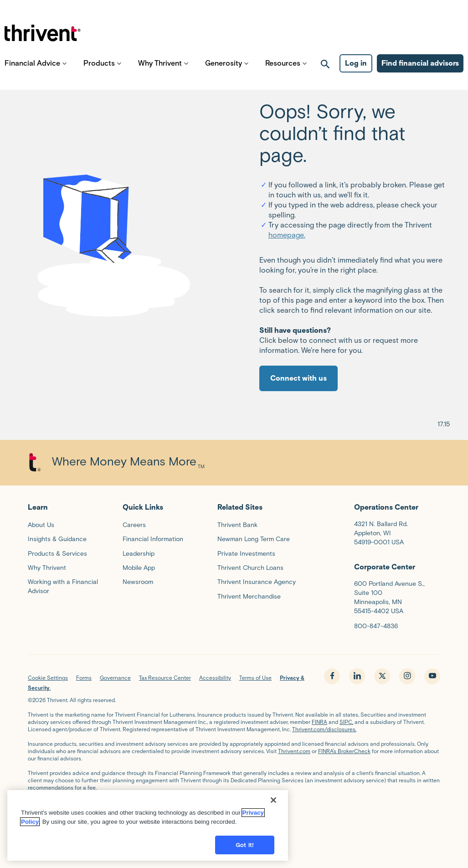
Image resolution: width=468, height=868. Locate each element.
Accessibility (215, 678)
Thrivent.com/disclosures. (324, 729)
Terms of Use (255, 678)
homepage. (287, 235)
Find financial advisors (420, 73)
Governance (115, 678)
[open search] (325, 73)
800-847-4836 (376, 626)
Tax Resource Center (165, 678)
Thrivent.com (294, 751)
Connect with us (298, 378)
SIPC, (346, 722)
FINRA (319, 722)
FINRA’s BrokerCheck (344, 751)
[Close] (273, 808)
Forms (84, 678)
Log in (356, 73)
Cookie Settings (48, 678)
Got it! (245, 853)
